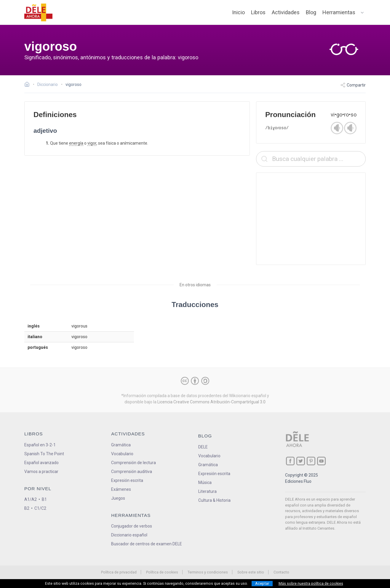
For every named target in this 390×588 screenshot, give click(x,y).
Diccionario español (129, 535)
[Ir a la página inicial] (29, 85)
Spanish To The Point (44, 454)
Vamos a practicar (41, 472)
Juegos (118, 498)
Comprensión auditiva (132, 472)
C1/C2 (40, 508)
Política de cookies (162, 572)
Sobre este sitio (251, 572)
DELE (203, 447)
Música (205, 482)
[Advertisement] (311, 219)
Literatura (207, 491)
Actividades (286, 12)
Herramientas (339, 12)
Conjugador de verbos (132, 526)
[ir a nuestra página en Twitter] (301, 461)
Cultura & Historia (214, 500)
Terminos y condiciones (208, 572)
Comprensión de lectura (134, 463)
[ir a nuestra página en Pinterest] (311, 461)
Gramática (121, 445)
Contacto (281, 572)
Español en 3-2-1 (40, 445)
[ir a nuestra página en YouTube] (321, 461)
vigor (92, 143)
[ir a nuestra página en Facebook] (290, 461)
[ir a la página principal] (39, 12)
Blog (311, 12)
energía (76, 143)
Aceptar (262, 583)
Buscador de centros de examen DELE (147, 544)
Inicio (238, 12)
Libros (258, 12)
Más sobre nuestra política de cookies (311, 584)
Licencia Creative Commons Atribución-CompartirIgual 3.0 (211, 402)
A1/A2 (31, 499)
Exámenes (121, 489)
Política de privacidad (119, 572)
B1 (44, 499)
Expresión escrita (127, 480)
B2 (27, 508)
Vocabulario (122, 454)
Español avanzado (41, 463)
